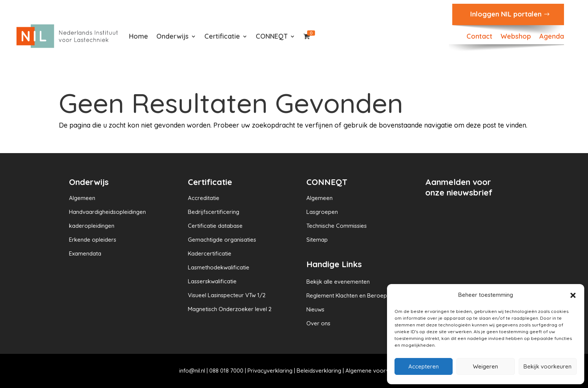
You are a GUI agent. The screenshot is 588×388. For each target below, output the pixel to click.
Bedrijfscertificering (214, 212)
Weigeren (485, 366)
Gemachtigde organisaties (222, 240)
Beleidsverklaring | (321, 371)
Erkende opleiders (93, 240)
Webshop (516, 37)
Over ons (318, 323)
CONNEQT (272, 36)
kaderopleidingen (92, 226)
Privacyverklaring (270, 371)
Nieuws (315, 309)
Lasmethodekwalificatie (219, 267)
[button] (573, 295)
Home (139, 36)
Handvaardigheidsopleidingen (107, 212)
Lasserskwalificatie (212, 281)
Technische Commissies (337, 226)
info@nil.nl (192, 371)
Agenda (552, 37)
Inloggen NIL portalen (506, 14)
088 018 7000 (226, 371)
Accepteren (424, 366)
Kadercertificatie (210, 253)
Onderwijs (172, 36)
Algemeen (82, 198)
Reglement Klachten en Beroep (347, 296)
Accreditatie (204, 198)
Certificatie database (215, 226)
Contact (479, 37)
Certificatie (222, 36)
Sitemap (317, 240)
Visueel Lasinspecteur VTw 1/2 (227, 295)
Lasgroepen (322, 212)
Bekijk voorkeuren (547, 366)
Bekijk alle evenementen (338, 282)
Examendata (85, 253)
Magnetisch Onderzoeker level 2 (230, 309)
